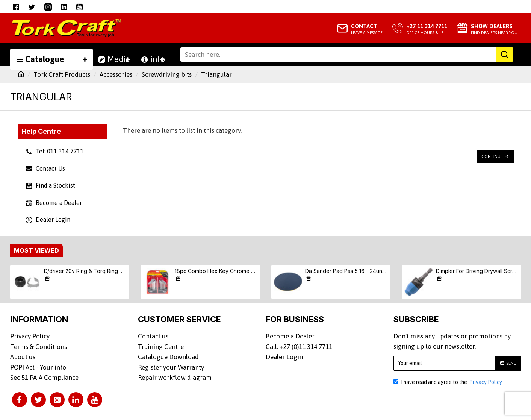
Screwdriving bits (167, 74)
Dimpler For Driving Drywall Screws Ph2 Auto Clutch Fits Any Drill (477, 271)
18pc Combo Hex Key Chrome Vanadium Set (216, 271)
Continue (492, 156)
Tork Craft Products (62, 74)
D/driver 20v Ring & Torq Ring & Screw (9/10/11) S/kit (85, 271)
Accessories (116, 74)
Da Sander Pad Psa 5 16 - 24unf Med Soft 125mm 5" (346, 271)
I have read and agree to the (448, 382)
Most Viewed (36, 250)
